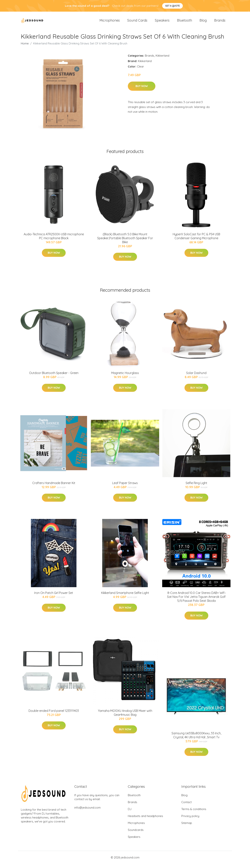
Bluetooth (184, 22)
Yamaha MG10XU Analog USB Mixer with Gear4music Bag (125, 717)
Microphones (110, 22)
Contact (186, 806)
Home (25, 48)
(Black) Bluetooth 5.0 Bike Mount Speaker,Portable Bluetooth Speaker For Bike (125, 242)
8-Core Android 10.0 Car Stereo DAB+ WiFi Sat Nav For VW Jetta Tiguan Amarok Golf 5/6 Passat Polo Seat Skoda (196, 601)
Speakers (162, 22)
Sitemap (187, 827)
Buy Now (142, 90)
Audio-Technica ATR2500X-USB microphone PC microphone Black (54, 240)
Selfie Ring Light (196, 487)
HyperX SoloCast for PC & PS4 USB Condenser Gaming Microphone (196, 240)
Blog (203, 22)
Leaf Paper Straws (125, 487)
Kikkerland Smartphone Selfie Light (125, 597)
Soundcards (136, 834)
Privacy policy (190, 820)
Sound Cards (137, 22)
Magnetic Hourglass (125, 377)
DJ (130, 813)
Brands (220, 22)
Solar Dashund (196, 377)
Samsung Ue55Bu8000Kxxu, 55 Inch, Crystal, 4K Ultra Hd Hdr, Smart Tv (196, 739)
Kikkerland (162, 60)
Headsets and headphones (145, 820)
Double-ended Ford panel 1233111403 (54, 715)
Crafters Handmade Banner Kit (54, 487)
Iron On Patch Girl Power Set (54, 597)
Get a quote (172, 6)
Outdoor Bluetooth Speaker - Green (54, 377)
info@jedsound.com (87, 812)
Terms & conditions (194, 813)
